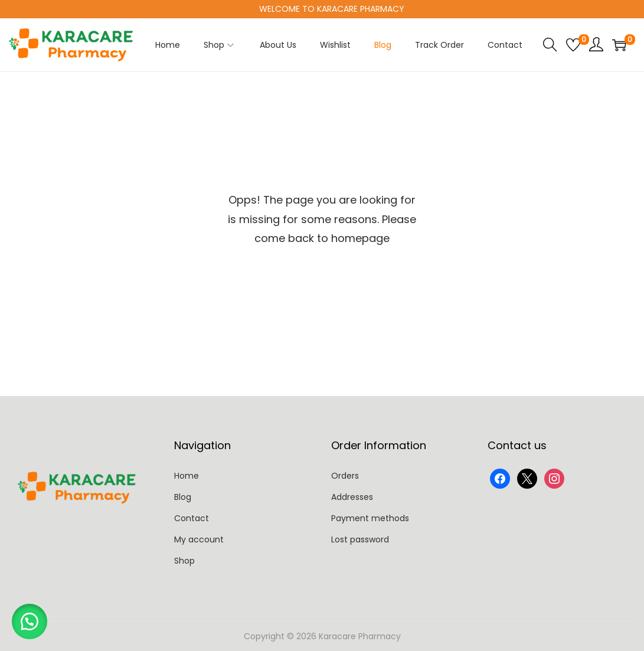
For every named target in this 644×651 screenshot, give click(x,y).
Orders (345, 476)
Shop (184, 561)
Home (187, 476)
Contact (192, 518)
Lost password (360, 539)
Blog (183, 497)
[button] (30, 621)
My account (199, 539)
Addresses (352, 497)
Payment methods (370, 518)
